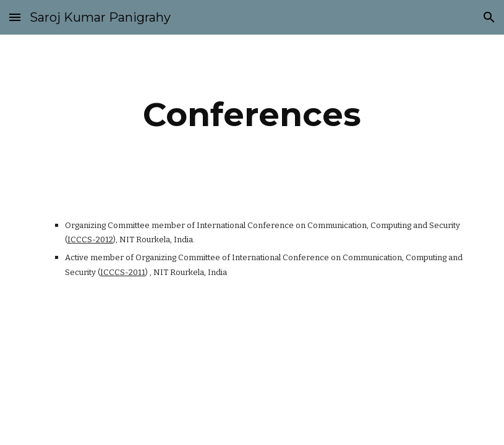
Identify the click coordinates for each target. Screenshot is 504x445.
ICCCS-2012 (90, 239)
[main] (252, 115)
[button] (15, 17)
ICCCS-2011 (123, 272)
